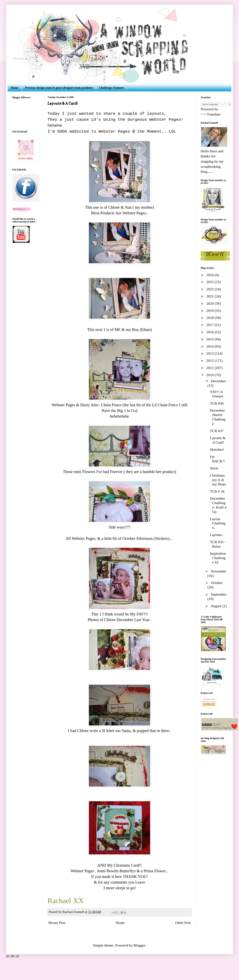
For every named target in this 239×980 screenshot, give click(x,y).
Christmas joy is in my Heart (218, 480)
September (219, 594)
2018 (211, 318)
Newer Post (57, 923)
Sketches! (217, 450)
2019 (211, 311)
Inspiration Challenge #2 (218, 558)
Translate (211, 114)
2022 (211, 289)
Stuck (214, 468)
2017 (211, 325)
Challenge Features (112, 88)
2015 (211, 339)
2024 (211, 275)
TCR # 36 (217, 491)
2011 (210, 368)
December (218, 381)
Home (15, 88)
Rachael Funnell (74, 912)
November (219, 571)
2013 (211, 353)
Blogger (139, 945)
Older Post (183, 923)
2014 (211, 346)
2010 (211, 375)
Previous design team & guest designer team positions (59, 88)
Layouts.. (217, 535)
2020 (211, 303)
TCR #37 (217, 431)
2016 (211, 332)
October (217, 583)
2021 (211, 296)
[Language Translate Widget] (216, 104)
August (217, 606)
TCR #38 (217, 403)
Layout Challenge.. (218, 523)
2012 (211, 361)
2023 (211, 282)
